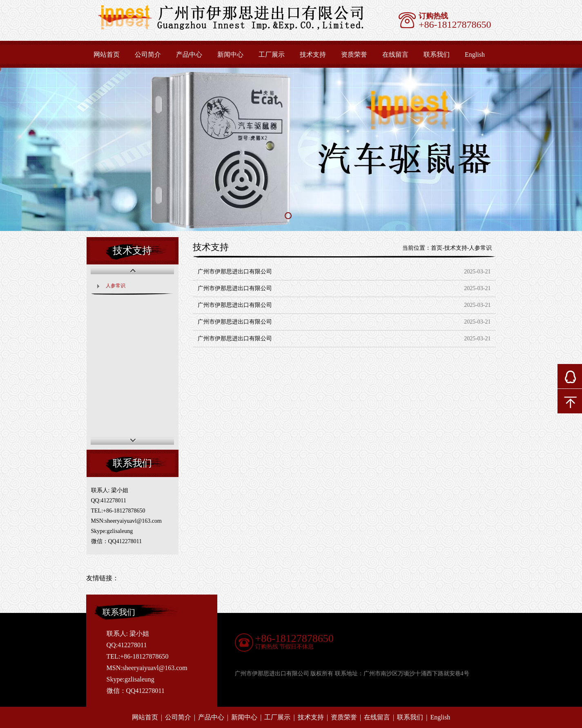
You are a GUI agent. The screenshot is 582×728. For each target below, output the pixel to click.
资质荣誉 (354, 54)
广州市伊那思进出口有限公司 (235, 272)
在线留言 (395, 54)
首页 (437, 248)
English (475, 54)
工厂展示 (272, 54)
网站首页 (107, 54)
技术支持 (313, 54)
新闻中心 (230, 54)
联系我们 (437, 54)
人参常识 (116, 286)
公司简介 (148, 54)
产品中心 (189, 54)
